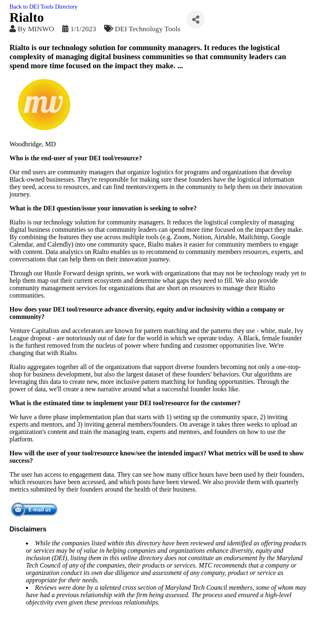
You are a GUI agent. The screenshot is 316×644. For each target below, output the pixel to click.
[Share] (196, 20)
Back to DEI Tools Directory (44, 7)
